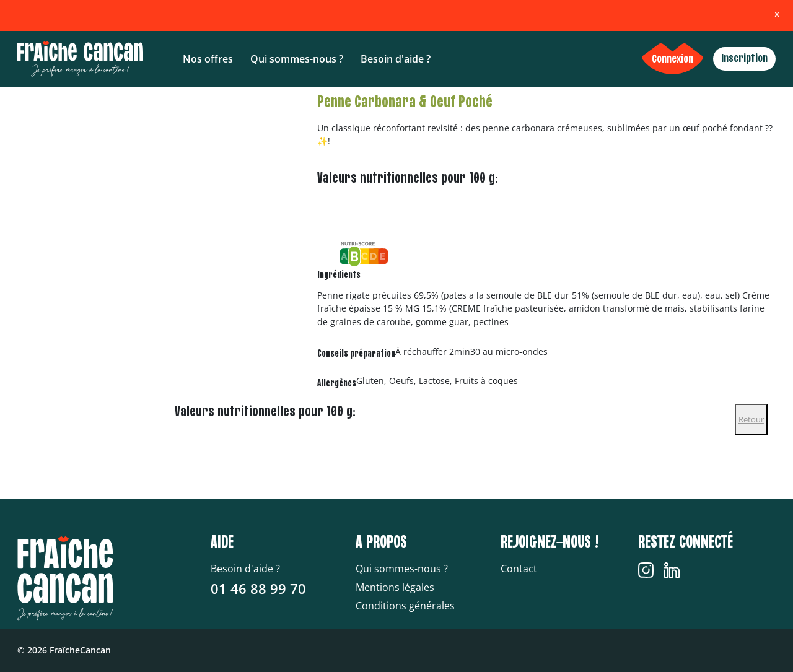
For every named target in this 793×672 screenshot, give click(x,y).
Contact (519, 569)
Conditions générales (405, 606)
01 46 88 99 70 (258, 588)
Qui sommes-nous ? (297, 59)
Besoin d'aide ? (396, 59)
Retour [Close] (751, 419)
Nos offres (208, 59)
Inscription (744, 59)
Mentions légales (395, 587)
